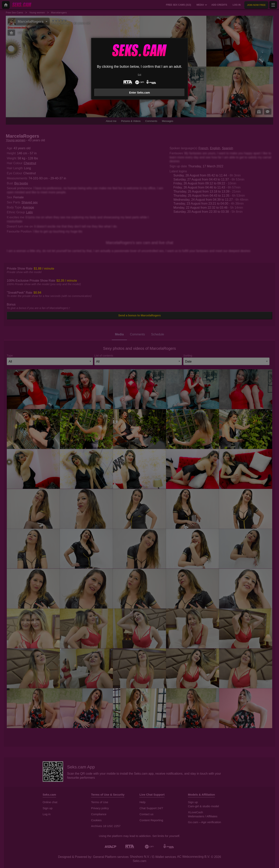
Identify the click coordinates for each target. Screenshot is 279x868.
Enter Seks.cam (139, 93)
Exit (139, 75)
